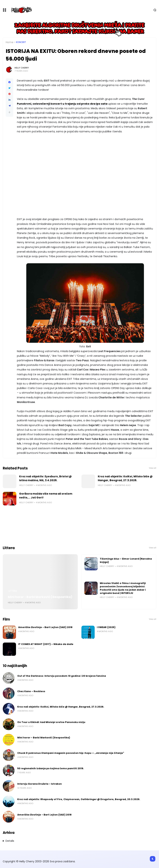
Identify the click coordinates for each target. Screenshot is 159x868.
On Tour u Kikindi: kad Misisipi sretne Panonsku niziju (51, 722)
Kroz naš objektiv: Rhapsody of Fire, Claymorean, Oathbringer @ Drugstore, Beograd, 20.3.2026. (79, 799)
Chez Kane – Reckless (31, 691)
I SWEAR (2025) (106, 627)
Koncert (21, 42)
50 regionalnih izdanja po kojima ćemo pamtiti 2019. (51, 768)
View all (153, 468)
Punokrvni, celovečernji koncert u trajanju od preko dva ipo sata (62, 104)
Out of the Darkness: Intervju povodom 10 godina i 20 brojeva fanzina (62, 676)
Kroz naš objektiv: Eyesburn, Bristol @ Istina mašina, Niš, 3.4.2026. (45, 478)
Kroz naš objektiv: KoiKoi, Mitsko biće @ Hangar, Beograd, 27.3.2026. (125, 478)
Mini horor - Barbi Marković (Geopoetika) (40, 597)
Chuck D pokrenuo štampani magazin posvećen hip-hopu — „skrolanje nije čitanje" (71, 753)
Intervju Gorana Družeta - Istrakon (40, 784)
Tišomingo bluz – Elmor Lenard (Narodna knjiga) (126, 560)
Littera (13, 591)
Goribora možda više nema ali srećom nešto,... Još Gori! (46, 496)
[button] (9, 112)
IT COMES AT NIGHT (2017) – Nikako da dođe (46, 644)
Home (10, 42)
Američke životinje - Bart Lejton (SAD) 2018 (45, 627)
